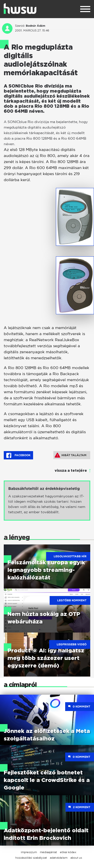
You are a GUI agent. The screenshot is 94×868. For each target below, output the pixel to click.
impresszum (29, 852)
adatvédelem (59, 858)
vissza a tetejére (71, 471)
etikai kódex (68, 852)
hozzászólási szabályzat (31, 858)
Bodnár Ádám (35, 26)
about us (76, 858)
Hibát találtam (71, 455)
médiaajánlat (48, 852)
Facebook (18, 455)
